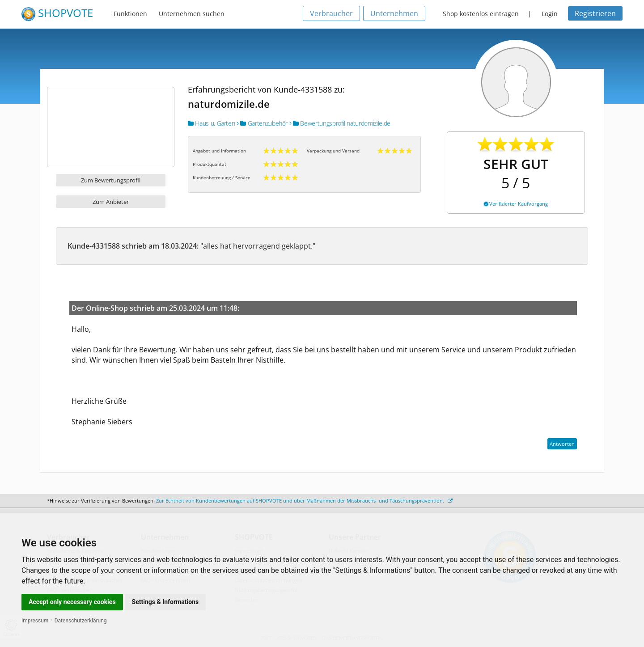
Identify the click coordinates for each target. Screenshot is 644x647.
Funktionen (130, 14)
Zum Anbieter (111, 202)
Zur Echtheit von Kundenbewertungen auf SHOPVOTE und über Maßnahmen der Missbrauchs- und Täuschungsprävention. (304, 501)
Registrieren (595, 13)
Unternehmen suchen (192, 14)
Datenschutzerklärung (81, 621)
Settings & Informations (165, 602)
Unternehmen (394, 13)
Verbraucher (331, 13)
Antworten (562, 444)
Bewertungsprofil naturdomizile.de (340, 123)
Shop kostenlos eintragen (481, 14)
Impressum (35, 621)
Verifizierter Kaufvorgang (516, 204)
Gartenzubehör (262, 123)
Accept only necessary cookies (72, 602)
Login (550, 14)
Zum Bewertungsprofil (111, 180)
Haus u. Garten (211, 123)
